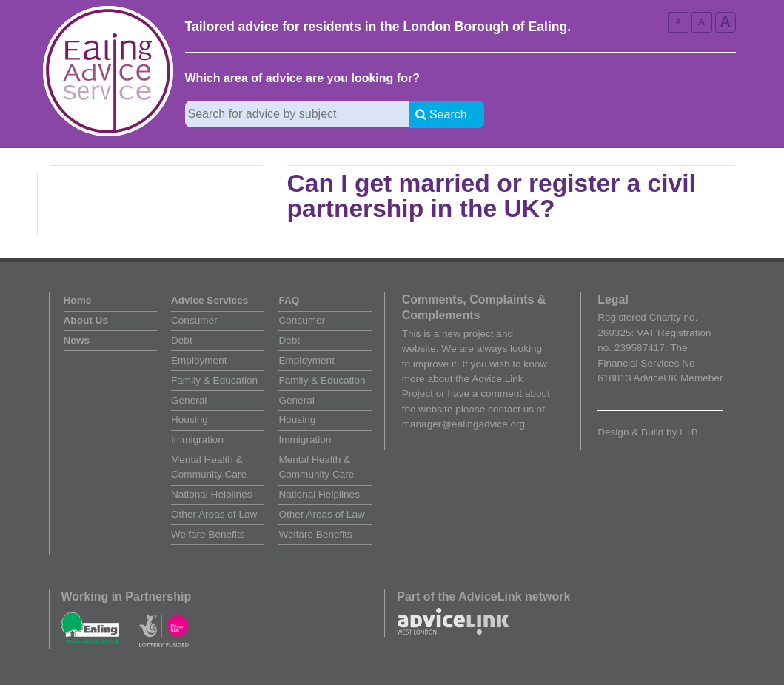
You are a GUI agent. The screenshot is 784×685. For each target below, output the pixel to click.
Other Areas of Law (214, 514)
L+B (689, 432)
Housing (190, 420)
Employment (199, 360)
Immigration (197, 440)
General (189, 400)
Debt (182, 340)
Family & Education (214, 380)
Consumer (194, 320)
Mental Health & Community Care (209, 467)
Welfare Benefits (208, 534)
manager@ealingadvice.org (463, 424)
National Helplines (212, 494)
